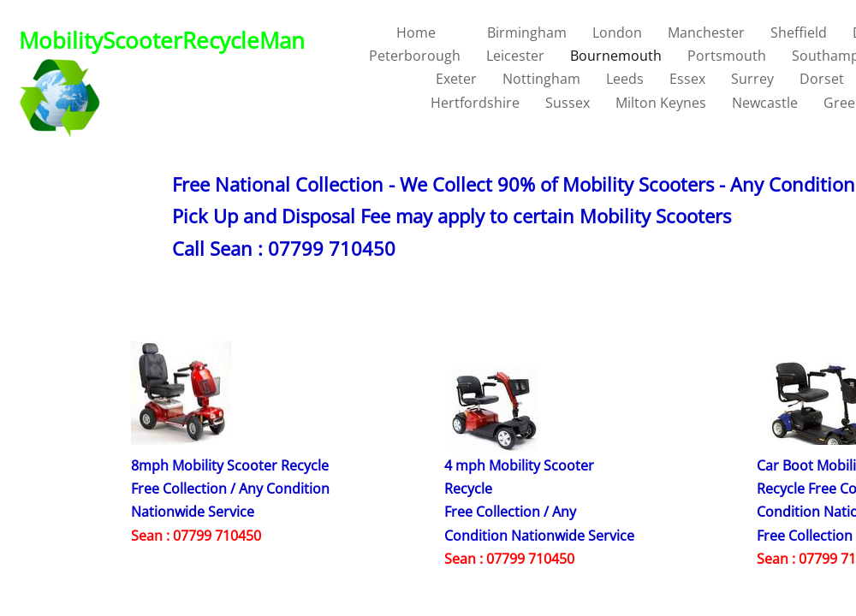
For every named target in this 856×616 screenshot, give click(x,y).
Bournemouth (616, 56)
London (617, 33)
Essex (687, 79)
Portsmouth (727, 56)
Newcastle (765, 103)
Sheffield (799, 33)
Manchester (706, 33)
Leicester (515, 56)
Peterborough (415, 56)
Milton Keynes (661, 103)
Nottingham (541, 79)
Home (416, 33)
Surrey (752, 79)
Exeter (456, 79)
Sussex (568, 103)
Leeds (625, 79)
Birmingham (527, 33)
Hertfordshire (475, 103)
